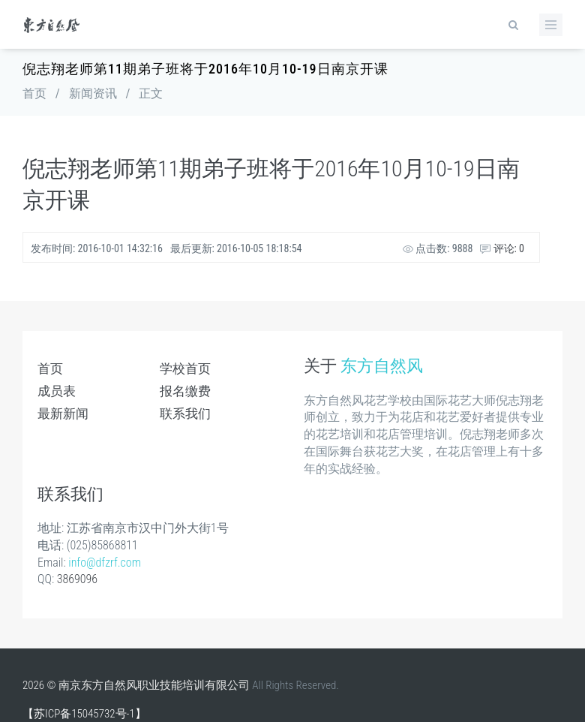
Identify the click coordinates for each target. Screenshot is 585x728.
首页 (34, 93)
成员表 (57, 391)
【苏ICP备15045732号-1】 (84, 714)
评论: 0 (502, 248)
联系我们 (185, 414)
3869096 (77, 579)
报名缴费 (185, 391)
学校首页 (185, 369)
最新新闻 (63, 414)
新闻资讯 (93, 93)
